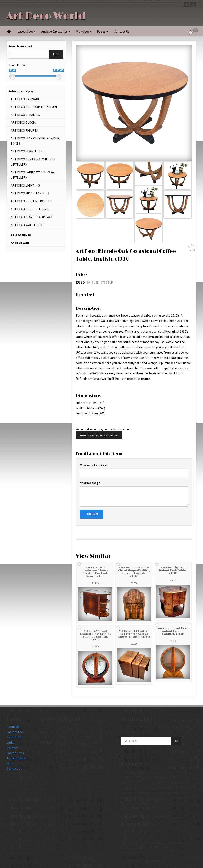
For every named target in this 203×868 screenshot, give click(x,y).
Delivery (12, 748)
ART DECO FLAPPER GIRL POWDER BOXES (35, 141)
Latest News (15, 753)
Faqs (10, 763)
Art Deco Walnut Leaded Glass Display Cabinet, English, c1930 (95, 635)
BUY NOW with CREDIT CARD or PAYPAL (99, 435)
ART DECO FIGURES (24, 130)
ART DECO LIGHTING (25, 185)
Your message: (91, 483)
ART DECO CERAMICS (25, 115)
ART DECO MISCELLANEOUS (30, 193)
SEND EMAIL (92, 514)
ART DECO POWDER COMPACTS (32, 217)
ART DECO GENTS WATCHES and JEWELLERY (33, 162)
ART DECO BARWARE (25, 99)
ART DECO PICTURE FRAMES (30, 209)
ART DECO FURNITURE (27, 151)
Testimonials (16, 758)
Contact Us (122, 31)
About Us (13, 727)
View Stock (84, 31)
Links (10, 742)
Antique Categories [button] (56, 31)
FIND (56, 54)
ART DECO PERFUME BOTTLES (32, 201)
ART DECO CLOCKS (24, 122)
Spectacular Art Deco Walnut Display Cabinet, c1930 (173, 631)
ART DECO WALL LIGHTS (27, 225)
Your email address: (94, 465)
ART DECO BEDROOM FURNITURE (34, 107)
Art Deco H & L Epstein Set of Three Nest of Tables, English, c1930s (134, 634)
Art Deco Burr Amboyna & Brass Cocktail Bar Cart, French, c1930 (95, 572)
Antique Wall (20, 243)
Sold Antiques (21, 235)
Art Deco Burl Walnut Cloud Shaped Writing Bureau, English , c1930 (134, 572)
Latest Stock (26, 31)
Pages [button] (103, 31)
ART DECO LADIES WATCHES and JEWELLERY (33, 175)
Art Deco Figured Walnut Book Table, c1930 (173, 571)
